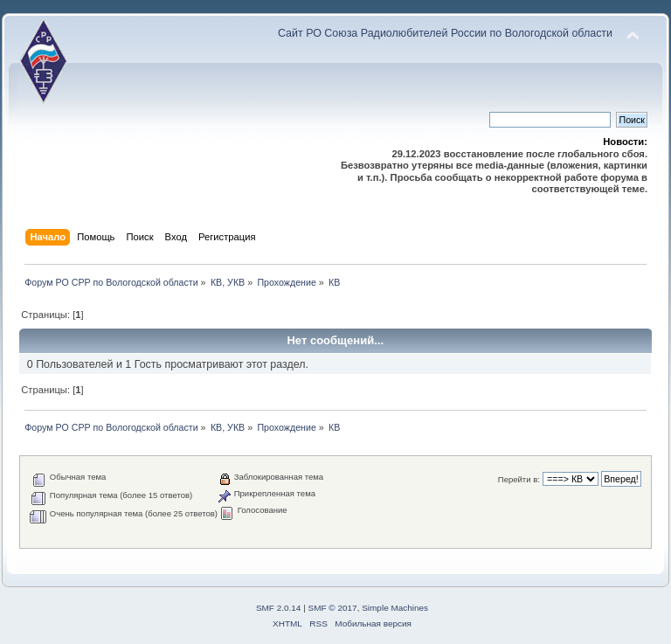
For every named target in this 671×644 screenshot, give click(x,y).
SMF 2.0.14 (279, 608)
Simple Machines (395, 608)
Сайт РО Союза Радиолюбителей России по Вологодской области (445, 33)
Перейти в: (519, 479)
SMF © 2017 (333, 608)
